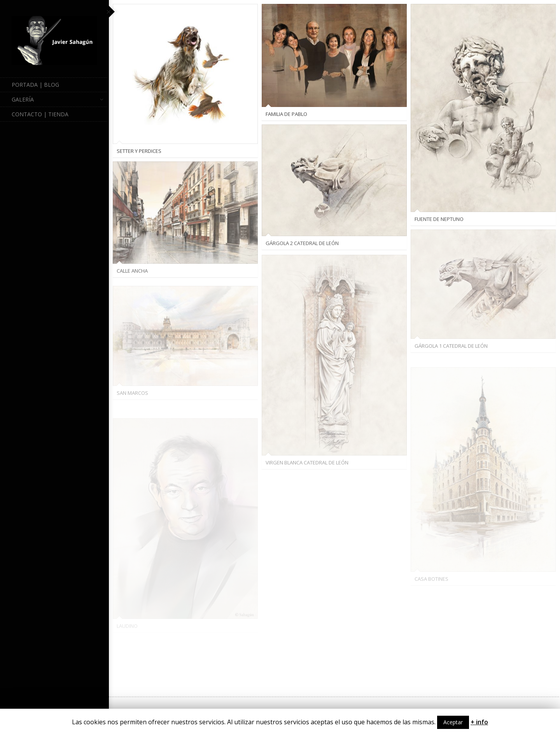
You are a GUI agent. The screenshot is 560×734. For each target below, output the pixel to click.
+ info (479, 722)
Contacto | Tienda (40, 114)
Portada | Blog (35, 85)
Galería (57, 100)
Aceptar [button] (453, 722)
